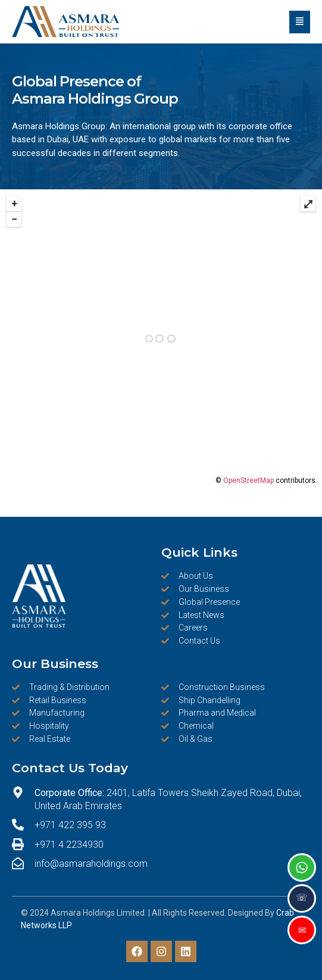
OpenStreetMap (248, 480)
